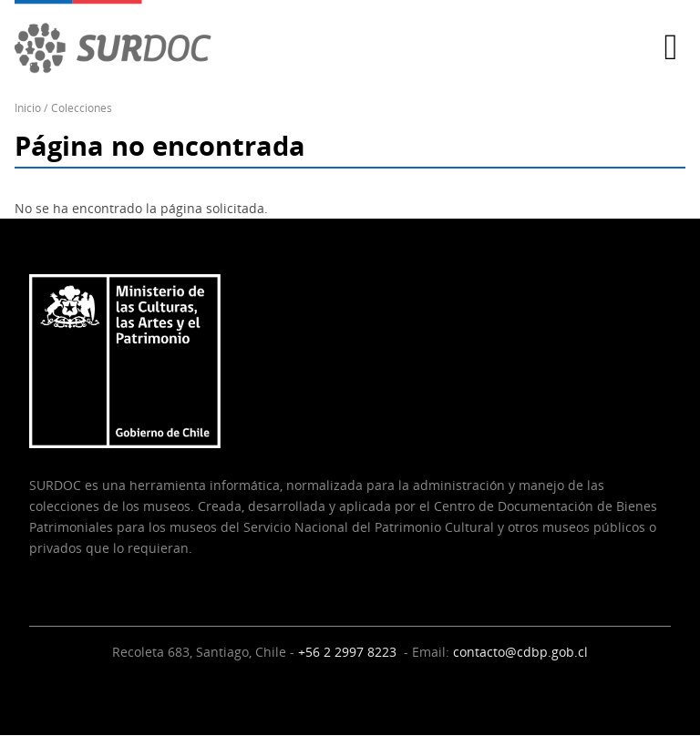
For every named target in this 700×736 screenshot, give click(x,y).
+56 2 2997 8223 (349, 652)
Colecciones (82, 108)
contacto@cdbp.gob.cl (520, 652)
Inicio (28, 108)
